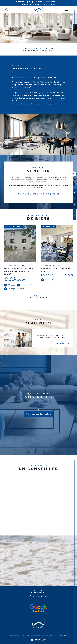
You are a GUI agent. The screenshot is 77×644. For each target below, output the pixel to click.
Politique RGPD (59, 631)
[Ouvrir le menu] (67, 10)
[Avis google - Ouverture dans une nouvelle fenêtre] (38, 604)
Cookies (65, 631)
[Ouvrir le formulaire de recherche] (7, 10)
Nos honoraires (14, 631)
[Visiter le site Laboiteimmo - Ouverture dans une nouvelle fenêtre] (38, 638)
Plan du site (22, 631)
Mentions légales (30, 631)
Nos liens (52, 631)
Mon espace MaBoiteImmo (42, 631)
